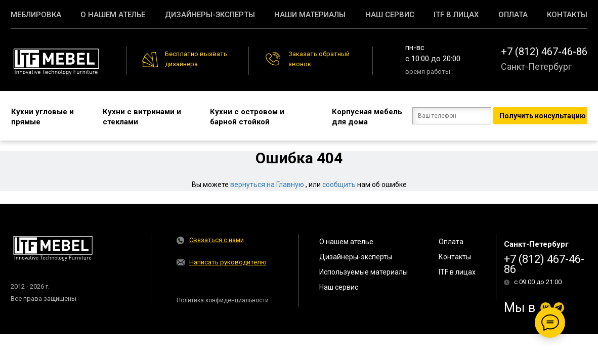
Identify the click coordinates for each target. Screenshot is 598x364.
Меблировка (36, 15)
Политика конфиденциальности (223, 300)
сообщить (339, 184)
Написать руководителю (228, 262)
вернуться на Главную (267, 184)
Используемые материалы (364, 271)
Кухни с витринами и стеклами (134, 116)
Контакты (567, 15)
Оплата (513, 15)
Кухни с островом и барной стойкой (238, 116)
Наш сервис (390, 15)
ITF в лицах (456, 15)
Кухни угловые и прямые (42, 116)
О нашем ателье (113, 15)
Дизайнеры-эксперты (210, 15)
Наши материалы (310, 15)
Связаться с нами (217, 239)
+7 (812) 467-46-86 (544, 52)
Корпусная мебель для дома (351, 116)
